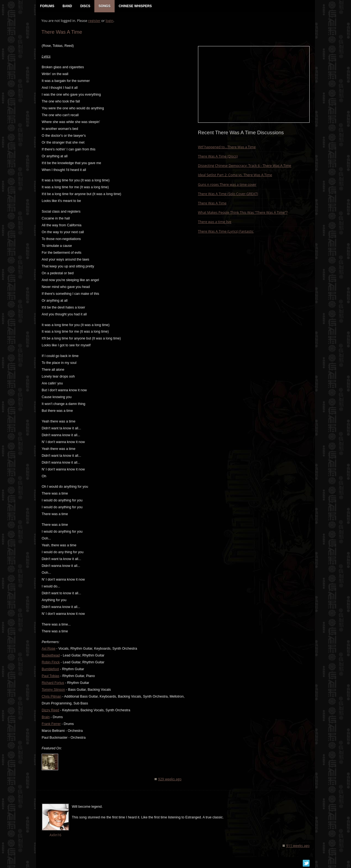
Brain (46, 717)
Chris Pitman (51, 696)
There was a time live (215, 222)
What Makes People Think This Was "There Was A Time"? (243, 212)
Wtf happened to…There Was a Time (227, 147)
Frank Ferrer (51, 724)
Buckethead (51, 655)
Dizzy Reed (50, 710)
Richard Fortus (53, 683)
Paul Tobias (50, 676)
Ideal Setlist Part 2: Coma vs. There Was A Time (235, 175)
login (109, 21)
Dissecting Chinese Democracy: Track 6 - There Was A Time (245, 166)
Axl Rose (49, 649)
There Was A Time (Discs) (218, 156)
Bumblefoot (50, 669)
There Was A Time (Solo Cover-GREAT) (228, 194)
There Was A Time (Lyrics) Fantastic (226, 231)
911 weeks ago (298, 846)
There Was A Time (212, 203)
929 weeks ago (170, 779)
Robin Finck (51, 662)
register (94, 21)
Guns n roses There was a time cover (227, 185)
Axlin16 (55, 835)
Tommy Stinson (53, 690)
